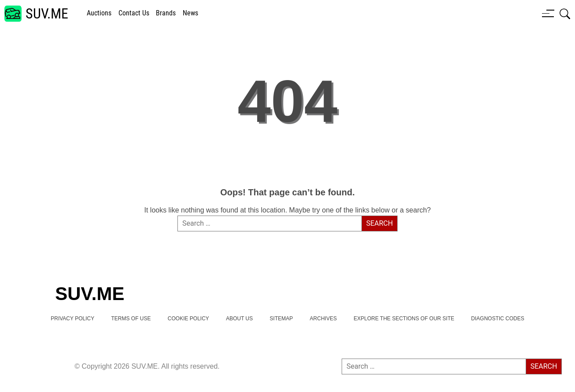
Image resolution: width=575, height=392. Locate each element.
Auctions (99, 13)
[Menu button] (548, 13)
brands (166, 13)
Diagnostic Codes (498, 319)
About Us (239, 319)
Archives (323, 319)
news (190, 13)
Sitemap (282, 319)
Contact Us (134, 13)
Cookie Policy (188, 319)
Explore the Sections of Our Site (404, 319)
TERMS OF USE (131, 319)
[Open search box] (565, 13)
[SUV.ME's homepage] (36, 14)
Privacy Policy (72, 319)
